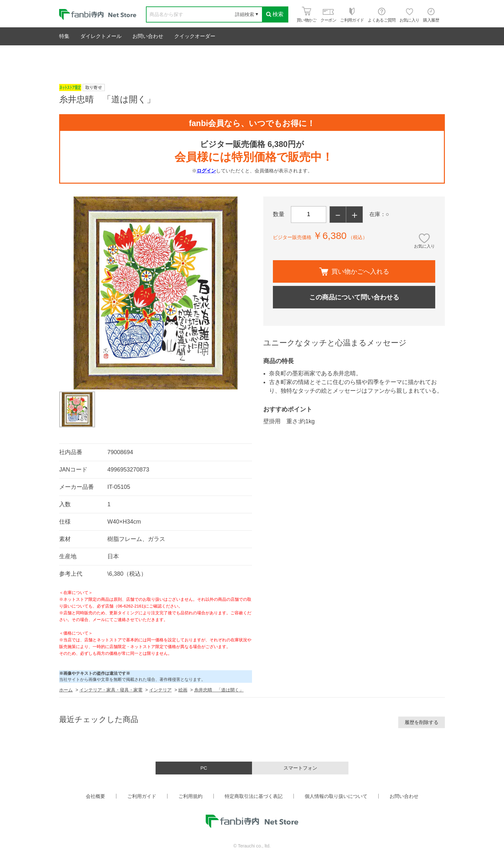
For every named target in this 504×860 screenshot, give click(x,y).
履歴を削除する (422, 722)
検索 (275, 14)
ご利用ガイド (142, 796)
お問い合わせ (148, 36)
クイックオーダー (195, 36)
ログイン (206, 171)
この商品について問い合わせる (354, 297)
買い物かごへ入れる (354, 272)
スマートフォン (300, 768)
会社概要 (95, 796)
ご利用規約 (190, 796)
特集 (64, 36)
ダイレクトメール (101, 36)
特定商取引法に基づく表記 (254, 796)
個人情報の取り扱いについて (336, 796)
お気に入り (424, 246)
